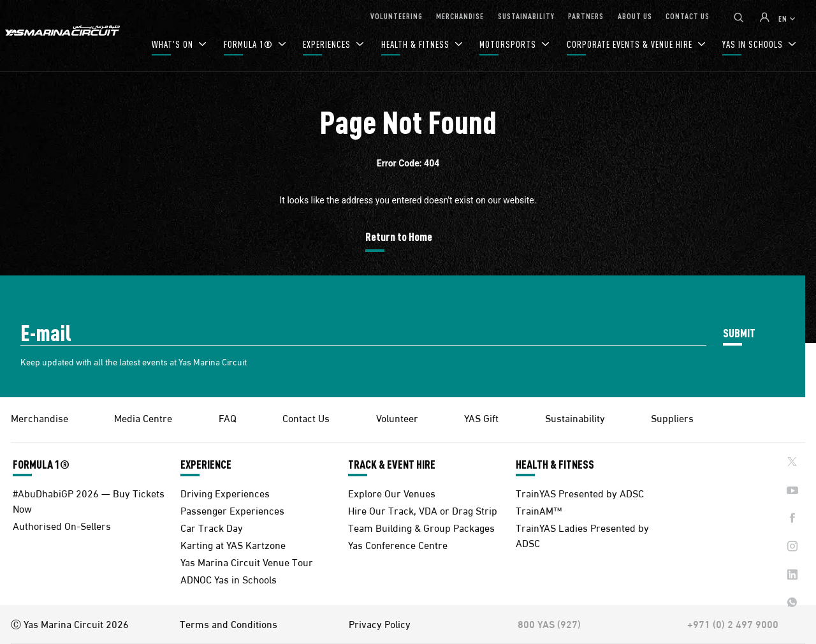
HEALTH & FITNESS (417, 44)
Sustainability (575, 417)
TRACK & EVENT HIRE (392, 464)
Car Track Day (212, 527)
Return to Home (399, 236)
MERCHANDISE (460, 16)
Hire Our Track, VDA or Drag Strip (423, 510)
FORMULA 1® (250, 44)
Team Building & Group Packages (421, 527)
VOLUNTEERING (397, 16)
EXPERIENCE (206, 464)
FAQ (228, 417)
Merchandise (40, 417)
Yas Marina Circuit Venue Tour (247, 561)
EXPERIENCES (328, 44)
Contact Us (306, 417)
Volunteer (397, 417)
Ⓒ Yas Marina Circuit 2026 (70, 624)
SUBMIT (739, 333)
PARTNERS (586, 16)
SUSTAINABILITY (526, 16)
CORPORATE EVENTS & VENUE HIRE (631, 44)
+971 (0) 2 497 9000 (733, 624)
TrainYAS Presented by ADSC (580, 493)
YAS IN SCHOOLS (754, 44)
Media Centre (143, 417)
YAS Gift (481, 417)
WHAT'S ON (174, 44)
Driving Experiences (225, 493)
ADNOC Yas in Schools (229, 579)
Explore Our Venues (392, 493)
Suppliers (672, 417)
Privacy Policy (380, 624)
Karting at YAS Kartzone (233, 544)
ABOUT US (635, 16)
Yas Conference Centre (398, 544)
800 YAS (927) (549, 624)
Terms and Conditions (229, 624)
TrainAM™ (539, 510)
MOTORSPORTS (509, 44)
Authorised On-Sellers (62, 525)
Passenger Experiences (232, 510)
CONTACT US (688, 16)
